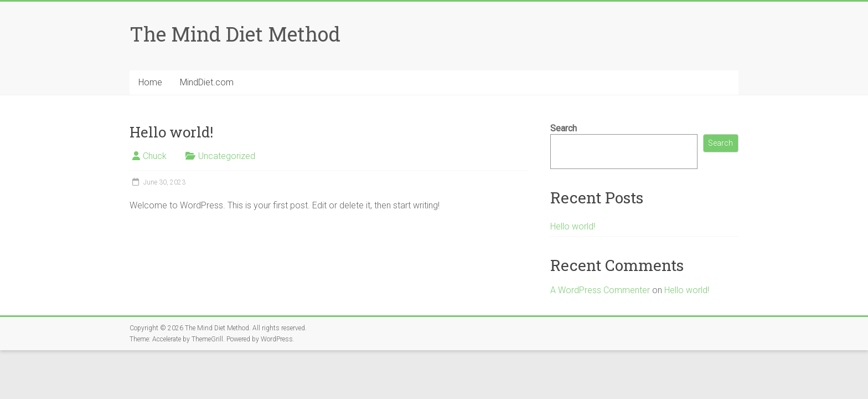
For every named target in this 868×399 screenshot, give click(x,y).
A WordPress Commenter (600, 290)
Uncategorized (227, 156)
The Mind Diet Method (235, 34)
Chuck (155, 156)
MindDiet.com (207, 82)
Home (150, 82)
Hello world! (573, 226)
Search (564, 128)
